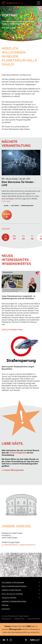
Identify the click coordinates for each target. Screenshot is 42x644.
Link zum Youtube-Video (12, 330)
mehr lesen (6, 201)
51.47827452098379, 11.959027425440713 (18, 545)
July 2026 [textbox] (6, 229)
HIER (29, 626)
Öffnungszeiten (16, 629)
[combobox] (9, 229)
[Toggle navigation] (39, 3)
